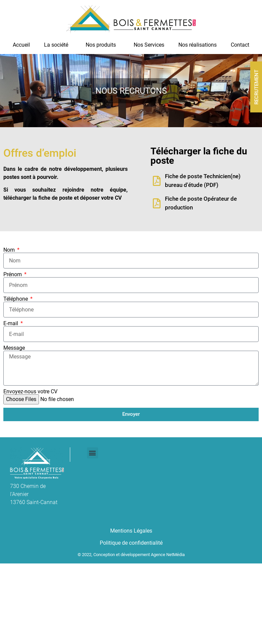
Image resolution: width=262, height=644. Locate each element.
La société (58, 45)
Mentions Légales (131, 531)
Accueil (21, 45)
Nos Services (149, 45)
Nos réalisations (198, 45)
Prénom (13, 275)
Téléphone (16, 299)
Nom (10, 250)
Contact (240, 45)
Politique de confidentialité (131, 543)
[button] (93, 453)
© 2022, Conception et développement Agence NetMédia (131, 555)
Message (14, 348)
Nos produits (102, 45)
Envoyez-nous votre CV (30, 392)
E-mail (11, 324)
